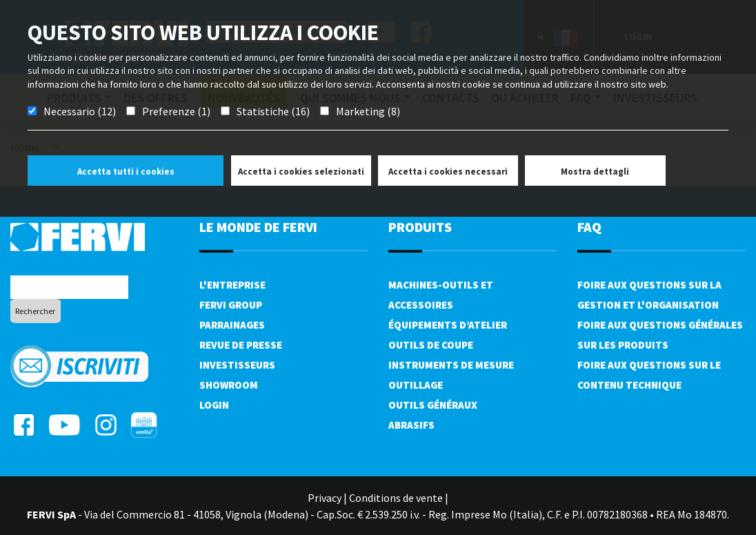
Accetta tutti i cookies (126, 172)
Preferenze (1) (176, 111)
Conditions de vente (396, 498)
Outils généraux (433, 405)
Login (214, 405)
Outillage (416, 385)
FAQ (589, 227)
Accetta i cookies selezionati (301, 172)
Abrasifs (411, 425)
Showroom (229, 385)
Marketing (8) (368, 111)
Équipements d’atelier (448, 325)
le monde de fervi (258, 227)
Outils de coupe (431, 345)
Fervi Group (231, 305)
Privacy (325, 498)
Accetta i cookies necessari (448, 172)
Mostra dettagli (595, 172)
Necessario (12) (80, 111)
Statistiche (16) (273, 111)
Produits (420, 227)
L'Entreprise (232, 285)
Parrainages (232, 325)
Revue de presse (241, 345)
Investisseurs (237, 365)
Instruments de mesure (451, 365)
